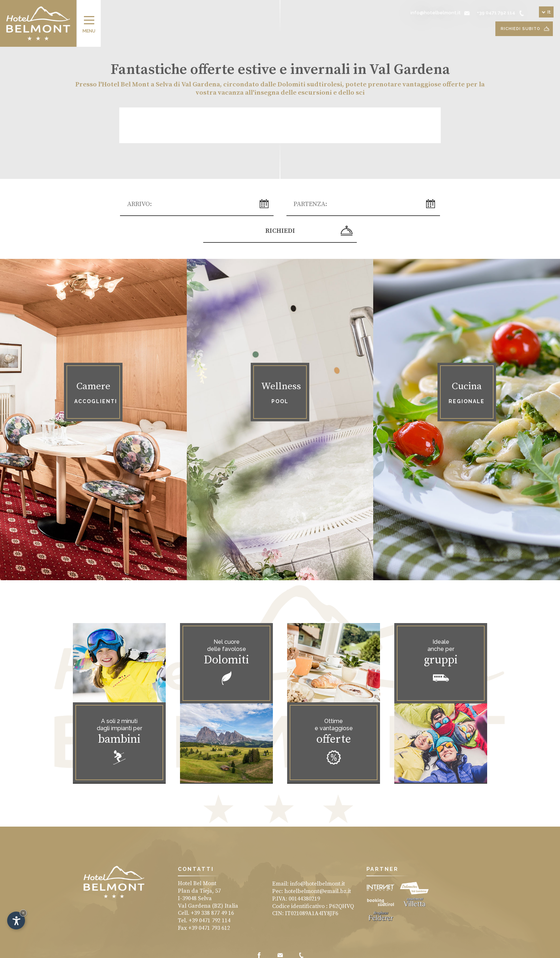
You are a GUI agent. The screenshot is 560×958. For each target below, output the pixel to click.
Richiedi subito (525, 29)
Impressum (224, 951)
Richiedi (419, 205)
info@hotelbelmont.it (317, 859)
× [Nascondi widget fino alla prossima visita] (23, 913)
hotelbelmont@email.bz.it (318, 867)
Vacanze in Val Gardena (264, 951)
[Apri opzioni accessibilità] (16, 921)
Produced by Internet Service (319, 951)
